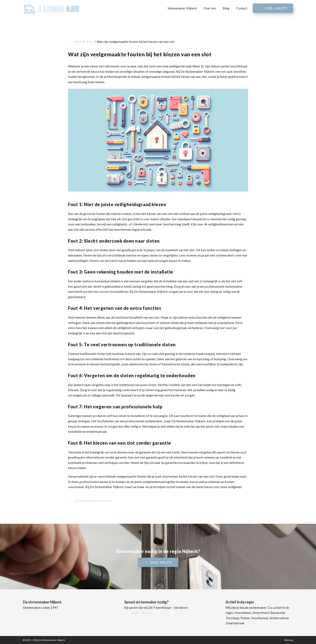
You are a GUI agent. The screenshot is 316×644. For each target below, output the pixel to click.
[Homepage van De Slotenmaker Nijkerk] (52, 9)
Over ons (210, 8)
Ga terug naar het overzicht (90, 500)
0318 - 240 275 (273, 8)
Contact (242, 8)
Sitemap (289, 640)
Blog (226, 8)
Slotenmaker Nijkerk (182, 8)
